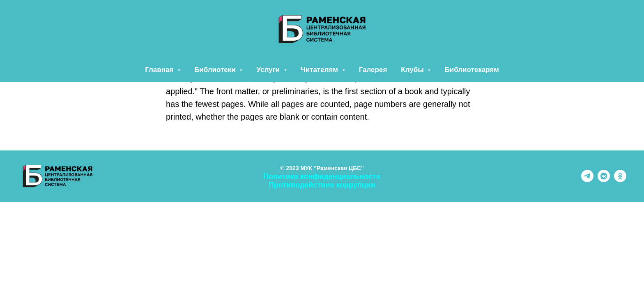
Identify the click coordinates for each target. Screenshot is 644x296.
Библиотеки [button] (216, 70)
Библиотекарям (471, 70)
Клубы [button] (413, 70)
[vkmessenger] (604, 180)
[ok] (620, 180)
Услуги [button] (269, 70)
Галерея (373, 70)
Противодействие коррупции (322, 185)
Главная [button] (160, 70)
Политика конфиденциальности (322, 176)
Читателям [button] (320, 70)
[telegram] (587, 180)
